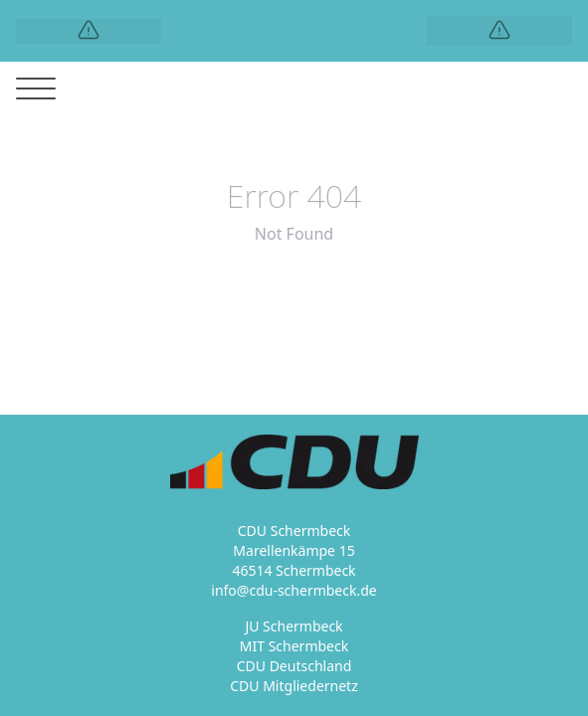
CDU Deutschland (294, 666)
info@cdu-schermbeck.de (294, 590)
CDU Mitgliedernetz (294, 686)
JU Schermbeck (294, 626)
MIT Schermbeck (294, 646)
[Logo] (89, 31)
